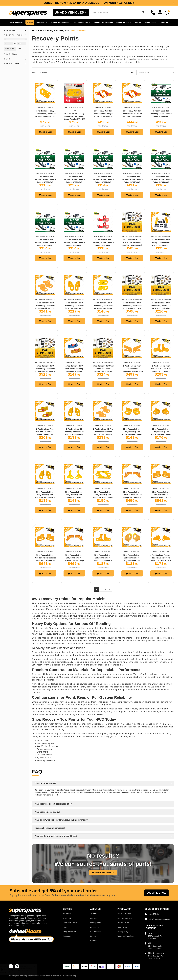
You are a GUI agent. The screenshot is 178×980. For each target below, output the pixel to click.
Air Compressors (44, 749)
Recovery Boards (45, 755)
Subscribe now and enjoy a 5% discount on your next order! (89, 3)
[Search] (143, 12)
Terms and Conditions (126, 936)
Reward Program (151, 22)
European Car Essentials (103, 22)
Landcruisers (65, 609)
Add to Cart (45, 132)
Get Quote (67, 936)
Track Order (68, 918)
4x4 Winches (43, 741)
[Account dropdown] (160, 12)
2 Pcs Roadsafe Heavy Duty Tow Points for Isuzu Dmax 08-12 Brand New (45, 558)
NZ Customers (96, 932)
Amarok (127, 609)
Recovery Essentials (46, 760)
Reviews (164, 22)
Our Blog (94, 918)
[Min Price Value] (8, 43)
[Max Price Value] (22, 43)
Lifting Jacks (42, 752)
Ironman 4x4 (70, 62)
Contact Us (95, 927)
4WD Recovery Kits (46, 743)
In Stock (15, 59)
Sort (132, 72)
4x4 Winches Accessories (48, 746)
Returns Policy (123, 923)
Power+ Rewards (124, 914)
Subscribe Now (156, 893)
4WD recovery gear (105, 736)
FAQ (65, 927)
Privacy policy (123, 932)
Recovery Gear (62, 30)
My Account (67, 914)
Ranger (106, 609)
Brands (138, 22)
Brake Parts (42, 22)
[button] (17, 22)
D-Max (114, 609)
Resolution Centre (70, 923)
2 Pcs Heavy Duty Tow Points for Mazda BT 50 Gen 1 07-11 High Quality (132, 114)
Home (35, 30)
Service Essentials (82, 22)
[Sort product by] (155, 72)
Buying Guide (95, 923)
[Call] (153, 13)
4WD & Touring (46, 30)
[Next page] (110, 589)
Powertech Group (69, 976)
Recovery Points (79, 30)
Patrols (50, 609)
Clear (20, 49)
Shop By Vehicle (69, 932)
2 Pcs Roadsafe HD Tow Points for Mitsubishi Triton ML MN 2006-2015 (103, 432)
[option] (89, 3)
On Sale (30, 22)
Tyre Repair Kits (44, 758)
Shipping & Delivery (125, 918)
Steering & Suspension (61, 22)
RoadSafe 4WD (52, 62)
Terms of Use (123, 927)
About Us (94, 914)
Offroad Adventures (124, 22)
